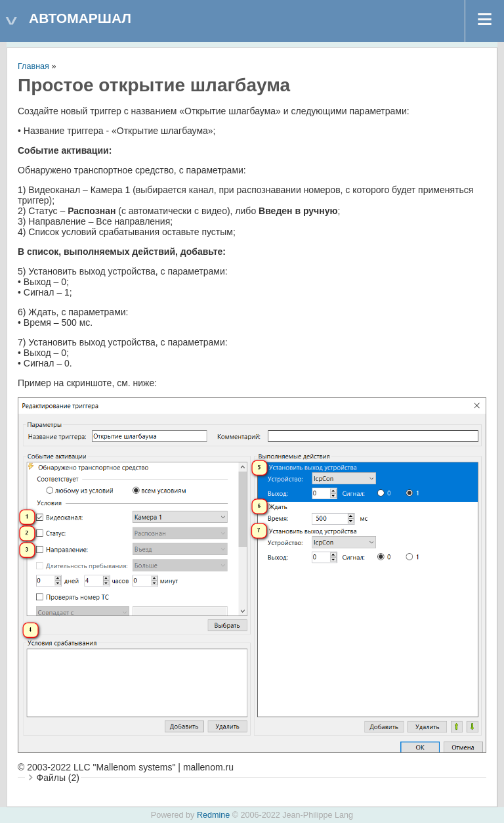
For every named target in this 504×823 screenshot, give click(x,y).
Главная (33, 66)
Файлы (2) (58, 778)
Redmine (213, 815)
